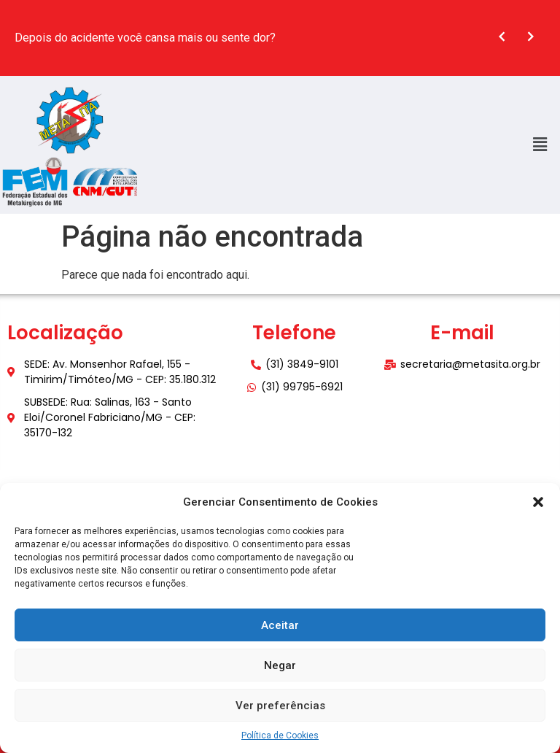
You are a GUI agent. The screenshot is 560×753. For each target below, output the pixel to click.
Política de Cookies (280, 735)
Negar (280, 665)
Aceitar (280, 625)
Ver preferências (280, 706)
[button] (538, 502)
